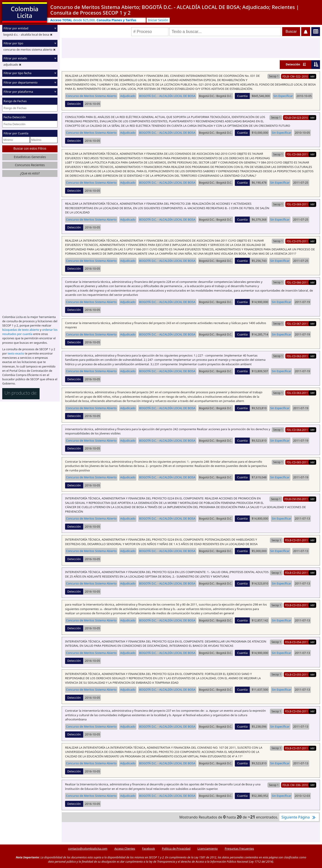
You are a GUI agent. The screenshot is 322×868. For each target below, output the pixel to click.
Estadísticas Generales (30, 157)
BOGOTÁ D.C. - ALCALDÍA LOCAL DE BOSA (167, 96)
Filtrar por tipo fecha (18, 73)
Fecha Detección (15, 117)
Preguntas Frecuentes (239, 849)
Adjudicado (128, 96)
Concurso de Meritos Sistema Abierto (91, 96)
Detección (293, 64)
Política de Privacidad (176, 849)
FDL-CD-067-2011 (297, 324)
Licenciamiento (208, 849)
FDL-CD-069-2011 (297, 204)
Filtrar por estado (15, 58)
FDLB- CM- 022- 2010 (295, 76)
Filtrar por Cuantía (16, 133)
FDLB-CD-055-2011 (296, 675)
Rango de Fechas (15, 101)
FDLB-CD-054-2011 (296, 642)
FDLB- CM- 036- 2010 (295, 785)
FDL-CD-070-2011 (297, 241)
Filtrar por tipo (13, 43)
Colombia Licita (24, 12)
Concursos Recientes (30, 165)
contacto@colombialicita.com (88, 849)
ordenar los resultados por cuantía (30, 332)
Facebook (148, 849)
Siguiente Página (299, 817)
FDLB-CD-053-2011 (296, 605)
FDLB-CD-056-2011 (296, 711)
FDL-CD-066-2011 (297, 282)
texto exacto (16, 353)
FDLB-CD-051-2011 (296, 540)
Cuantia (242, 96)
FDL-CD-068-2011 (297, 154)
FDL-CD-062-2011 (297, 356)
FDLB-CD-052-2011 (296, 573)
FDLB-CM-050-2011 (296, 499)
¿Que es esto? (30, 173)
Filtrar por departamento (21, 82)
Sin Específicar (283, 96)
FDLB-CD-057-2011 (296, 748)
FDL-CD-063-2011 (297, 393)
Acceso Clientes (125, 849)
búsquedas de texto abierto (21, 330)
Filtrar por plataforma (18, 92)
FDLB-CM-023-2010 (296, 118)
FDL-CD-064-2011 (297, 430)
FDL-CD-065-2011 (297, 462)
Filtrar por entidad (16, 28)
